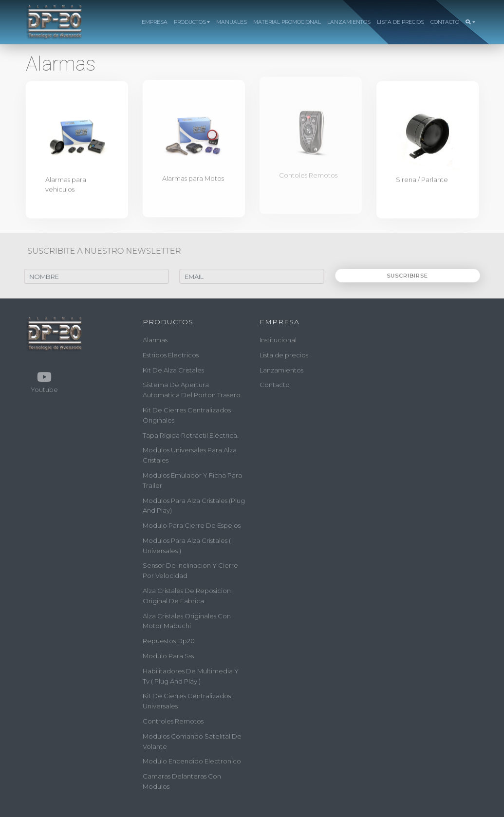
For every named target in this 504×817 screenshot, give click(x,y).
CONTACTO (445, 22)
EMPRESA (155, 22)
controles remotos (173, 721)
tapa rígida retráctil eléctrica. (191, 435)
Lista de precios (284, 355)
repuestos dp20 (169, 641)
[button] (471, 22)
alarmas (155, 340)
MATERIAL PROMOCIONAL (287, 22)
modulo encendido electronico (192, 761)
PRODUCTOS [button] (190, 22)
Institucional (278, 340)
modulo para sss (168, 656)
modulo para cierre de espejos (192, 525)
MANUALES (232, 22)
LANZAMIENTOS (349, 22)
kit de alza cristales (173, 370)
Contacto (275, 385)
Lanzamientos (281, 370)
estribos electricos (171, 355)
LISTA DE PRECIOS (401, 22)
